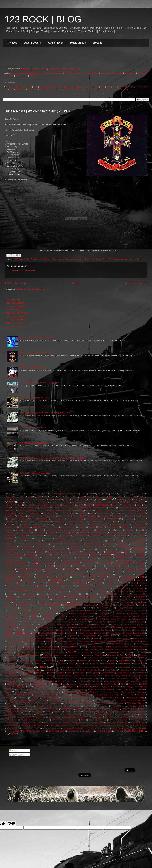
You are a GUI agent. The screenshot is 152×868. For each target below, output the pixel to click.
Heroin (38, 583)
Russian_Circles (10, 673)
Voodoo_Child (54, 717)
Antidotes (78, 510)
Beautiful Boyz (129, 519)
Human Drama (30, 586)
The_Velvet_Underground (50, 703)
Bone (114, 524)
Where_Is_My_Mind (138, 723)
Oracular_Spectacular (70, 647)
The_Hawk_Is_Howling (135, 698)
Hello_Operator (10, 583)
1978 (78, 87)
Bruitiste (40, 530)
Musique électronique (86, 633)
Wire (37, 728)
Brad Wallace (25, 527)
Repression (62, 664)
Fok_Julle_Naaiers (63, 566)
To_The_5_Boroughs (36, 709)
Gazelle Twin (51, 571)
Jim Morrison (30, 602)
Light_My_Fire (16, 616)
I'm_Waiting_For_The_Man (38, 591)
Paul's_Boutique (55, 649)
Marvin (35, 625)
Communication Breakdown (112, 538)
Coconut (141, 535)
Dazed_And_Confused (44, 547)
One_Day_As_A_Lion (49, 647)
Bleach (9, 524)
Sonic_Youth (83, 681)
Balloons (130, 516)
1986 (109, 87)
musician (61, 633)
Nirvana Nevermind (141, 638)
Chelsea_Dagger (116, 533)
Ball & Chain (92, 516)
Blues (49, 524)
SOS (107, 681)
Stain (65, 684)
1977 (72, 87)
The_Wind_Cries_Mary (25, 706)
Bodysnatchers (82, 524)
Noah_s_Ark (72, 641)
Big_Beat (98, 521)
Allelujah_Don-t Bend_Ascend (64, 508)
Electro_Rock (81, 555)
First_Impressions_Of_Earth (16, 566)
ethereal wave (106, 558)
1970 (35, 87)
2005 (72, 89)
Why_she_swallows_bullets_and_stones (92, 726)
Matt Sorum (71, 624)
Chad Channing (40, 533)
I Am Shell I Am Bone (86, 586)
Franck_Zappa (111, 566)
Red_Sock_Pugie (25, 664)
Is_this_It (60, 597)
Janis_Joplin (104, 599)
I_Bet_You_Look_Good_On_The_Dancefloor (30, 589)
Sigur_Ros (25, 678)
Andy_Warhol (10, 510)
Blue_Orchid (39, 524)
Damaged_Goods (11, 544)
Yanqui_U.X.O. (104, 728)
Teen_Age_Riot (130, 689)
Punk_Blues (143, 655)
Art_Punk (71, 513)
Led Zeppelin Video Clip (86, 613)
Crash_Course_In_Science (70, 541)
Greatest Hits (64, 577)
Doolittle (41, 552)
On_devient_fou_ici (31, 647)
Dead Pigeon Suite (73, 547)
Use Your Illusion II (60, 714)
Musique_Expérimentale (135, 633)
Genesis (65, 571)
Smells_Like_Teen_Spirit (13, 681)
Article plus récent (16, 283)
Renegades (51, 664)
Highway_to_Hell (66, 583)
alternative (84, 508)
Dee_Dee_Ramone (123, 546)
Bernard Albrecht (29, 521)
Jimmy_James (112, 602)
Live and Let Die (48, 616)
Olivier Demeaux (116, 644)
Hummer (41, 586)
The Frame (8, 695)
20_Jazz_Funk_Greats (37, 500)
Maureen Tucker (85, 624)
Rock (42, 667)
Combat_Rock (61, 538)
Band (138, 516)
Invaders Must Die (26, 597)
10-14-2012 (29, 494)
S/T (20, 673)
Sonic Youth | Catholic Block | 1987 (35, 398)
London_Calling (10, 619)
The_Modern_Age (55, 701)
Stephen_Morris (94, 684)
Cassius (119, 530)
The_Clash (9, 698)
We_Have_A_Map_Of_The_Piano (65, 720)
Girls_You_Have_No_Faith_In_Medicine (19, 574)
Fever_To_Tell (104, 563)
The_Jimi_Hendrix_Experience (17, 700)
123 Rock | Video (15, 300)
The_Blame (141, 695)
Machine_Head (140, 619)
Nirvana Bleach (109, 638)
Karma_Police (56, 608)
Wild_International (115, 726)
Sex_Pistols (15, 676)
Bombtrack (94, 524)
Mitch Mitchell (118, 627)
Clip (131, 535)
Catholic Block (130, 530)
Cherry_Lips (130, 533)
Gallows (110, 569)
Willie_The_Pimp (13, 728)
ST (50, 684)
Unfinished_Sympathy (137, 712)
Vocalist (142, 714)
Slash (105, 259)
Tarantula (94, 689)
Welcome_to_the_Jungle (132, 259)
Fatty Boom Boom (46, 563)
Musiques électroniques (16, 636)
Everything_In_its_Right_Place (15, 560)
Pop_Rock (9, 655)
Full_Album (85, 568)
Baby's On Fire (51, 516)
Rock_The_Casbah (70, 670)
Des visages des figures (36, 549)
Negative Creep (109, 636)
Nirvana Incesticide (124, 638)
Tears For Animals (106, 689)
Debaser (100, 547)
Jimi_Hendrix (61, 602)
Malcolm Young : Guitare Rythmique (74, 622)
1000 (38, 494)
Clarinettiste (96, 535)
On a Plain (18, 647)
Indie (83, 594)
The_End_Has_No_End (50, 698)
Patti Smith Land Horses (139, 647)
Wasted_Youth (140, 717)
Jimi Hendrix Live (46, 602)
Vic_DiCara (87, 714)
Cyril (118, 541)
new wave (60, 638)
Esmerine (94, 558)
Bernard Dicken (45, 521)
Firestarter (140, 563)
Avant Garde (10, 516)
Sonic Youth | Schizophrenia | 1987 (35, 473)
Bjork (116, 522)
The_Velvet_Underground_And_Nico (79, 703)
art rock (61, 513)
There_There (88, 706)
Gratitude (52, 577)
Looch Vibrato (24, 619)
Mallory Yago (95, 622)
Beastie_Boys (113, 519)
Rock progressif (75, 667)
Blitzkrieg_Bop (26, 524)
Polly (129, 652)
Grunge (103, 577)
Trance (26, 712)
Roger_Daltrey (111, 670)
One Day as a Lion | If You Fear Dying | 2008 (39, 383)
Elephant (141, 555)
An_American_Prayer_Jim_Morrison (132, 508)
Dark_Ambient (56, 544)
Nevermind (49, 638)
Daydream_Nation (26, 547)
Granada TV (41, 577)
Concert (20, 541)
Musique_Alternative (115, 633)
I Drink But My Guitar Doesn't (129, 586)
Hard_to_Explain (74, 580)
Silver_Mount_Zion (68, 678)
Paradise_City (109, 647)
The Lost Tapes (64, 695)
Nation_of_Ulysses (89, 636)
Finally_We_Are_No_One (123, 563)
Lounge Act (60, 619)
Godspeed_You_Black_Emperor (99, 574)
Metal (13, 627)
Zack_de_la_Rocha (135, 731)
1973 (54, 87)
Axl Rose (46, 259)
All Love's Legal (31, 508)
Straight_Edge (18, 687)
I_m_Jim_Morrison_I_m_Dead (15, 591)
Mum (28, 633)
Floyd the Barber (37, 566)
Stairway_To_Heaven (77, 684)
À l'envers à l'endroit (80, 502)
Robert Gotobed (11, 667)
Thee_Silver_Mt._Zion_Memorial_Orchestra (53, 706)
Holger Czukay (96, 583)
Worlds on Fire (81, 728)
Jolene (118, 605)
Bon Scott (104, 524)
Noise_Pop (123, 641)
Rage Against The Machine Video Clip (100, 658)
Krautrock (91, 611)
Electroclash (95, 555)
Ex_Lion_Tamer (52, 560)
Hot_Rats (133, 583)
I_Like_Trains (138, 588)
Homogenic (108, 583)
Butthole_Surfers (102, 530)
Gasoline (38, 572)
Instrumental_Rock (140, 594)
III (115, 591)
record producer (10, 664)
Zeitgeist (14, 734)
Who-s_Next (54, 726)
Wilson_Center (27, 728)
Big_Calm (108, 522)
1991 (139, 87)
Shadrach (50, 676)
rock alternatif (61, 667)
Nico (81, 638)
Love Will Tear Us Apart (86, 619)
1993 (5, 89)
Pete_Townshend (107, 649)
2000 (41, 89)
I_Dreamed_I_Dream (84, 589)
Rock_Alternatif (124, 667)
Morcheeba (127, 630)
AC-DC (80, 505)
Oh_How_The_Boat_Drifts (67, 644)
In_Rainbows (31, 594)
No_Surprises (50, 641)
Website (98, 43)
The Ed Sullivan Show (122, 692)
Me (120, 625)
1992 (145, 87)
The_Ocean (87, 701)
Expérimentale (126, 560)
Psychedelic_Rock (116, 655)
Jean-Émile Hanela (138, 600)
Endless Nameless (50, 558)
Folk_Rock (78, 566)
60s (46, 502)
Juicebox (37, 608)
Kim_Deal (120, 608)
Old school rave (100, 644)
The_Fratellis (101, 698)
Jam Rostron (140, 597)
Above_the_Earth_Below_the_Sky (47, 505)
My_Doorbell (39, 636)
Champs (52, 533)
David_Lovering (10, 547)
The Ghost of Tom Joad (23, 695)
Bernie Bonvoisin (77, 522)
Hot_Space (144, 583)
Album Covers (33, 43)
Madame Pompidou (11, 622)
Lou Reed (48, 619)
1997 (24, 89)
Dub (101, 552)
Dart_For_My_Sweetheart (73, 544)
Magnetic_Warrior (28, 622)
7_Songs (66, 502)
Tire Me (23, 709)
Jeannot (7, 602)
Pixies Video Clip (83, 652)
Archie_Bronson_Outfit (128, 510)
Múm (35, 633)
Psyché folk (100, 655)
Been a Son (141, 519)
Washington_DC (126, 717)
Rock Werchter (109, 667)
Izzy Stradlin (96, 259)
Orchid (84, 647)
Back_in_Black (79, 516)
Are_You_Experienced (31, 513)
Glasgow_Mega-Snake (45, 574)
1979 (84, 87)
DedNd (109, 547)
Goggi (119, 574)
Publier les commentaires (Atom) (31, 289)
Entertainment (82, 558)
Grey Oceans (91, 577)
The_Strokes (29, 703)
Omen (9, 647)
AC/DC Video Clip (102, 505)
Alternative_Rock (98, 508)
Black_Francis (142, 522)
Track (143, 709)
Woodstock (68, 728)
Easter (127, 552)
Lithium (26, 616)
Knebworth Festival (140, 608)
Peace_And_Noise (73, 649)
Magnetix (40, 622)
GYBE (142, 577)
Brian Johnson (113, 527)
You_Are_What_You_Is (56, 731)
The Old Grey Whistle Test (81, 695)
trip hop (58, 712)
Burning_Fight (88, 530)
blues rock (59, 524)
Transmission (37, 712)
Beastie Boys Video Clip (95, 519)
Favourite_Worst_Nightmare (67, 563)
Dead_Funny (88, 547)
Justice (45, 608)
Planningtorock (110, 652)
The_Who (8, 706)
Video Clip (108, 714)
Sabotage (28, 673)
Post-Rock (34, 655)
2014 (126, 89)
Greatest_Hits (77, 577)
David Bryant (123, 544)
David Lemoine (137, 544)
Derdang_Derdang (12, 549)
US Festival (29, 714)
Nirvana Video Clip (14, 641)
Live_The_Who (140, 616)
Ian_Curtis (54, 591)
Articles (14, 750)
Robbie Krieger (124, 663)
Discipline (90, 549)
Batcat (9, 519)
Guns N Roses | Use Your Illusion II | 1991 (38, 338)
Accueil (76, 283)
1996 (17, 89)
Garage (141, 569)
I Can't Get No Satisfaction (106, 586)
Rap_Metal (72, 661)
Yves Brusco (119, 731)
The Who (33, 76)
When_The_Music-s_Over (95, 723)
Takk (61, 689)
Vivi (135, 714)
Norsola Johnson (17, 644)
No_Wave (61, 641)
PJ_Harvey (96, 652)
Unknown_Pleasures (13, 714)
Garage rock (10, 571)
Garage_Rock (25, 571)
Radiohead (47, 658)
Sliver (107, 678)
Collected (38, 538)
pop (144, 652)
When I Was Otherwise (53, 723)
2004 (66, 89)
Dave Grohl (109, 544)
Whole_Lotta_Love (68, 726)
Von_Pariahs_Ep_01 (24, 717)
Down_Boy (64, 552)
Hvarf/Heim (68, 586)
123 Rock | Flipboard (16, 323)
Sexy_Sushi (26, 676)
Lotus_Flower (36, 619)
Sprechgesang (39, 684)
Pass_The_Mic (122, 647)
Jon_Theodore (129, 605)
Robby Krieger (139, 663)
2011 (108, 89)
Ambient (112, 508)
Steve (123, 684)
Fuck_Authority (50, 569)
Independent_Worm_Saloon (68, 594)
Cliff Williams (121, 535)
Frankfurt (124, 566)
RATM (104, 661)
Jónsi (140, 605)
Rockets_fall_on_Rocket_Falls (91, 670)
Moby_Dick (8, 630)
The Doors (94, 73)
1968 (23, 87)
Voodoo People (40, 717)
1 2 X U (19, 494)
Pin (52, 652)
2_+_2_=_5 (22, 500)
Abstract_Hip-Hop (69, 505)
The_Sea (123, 701)
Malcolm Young (52, 622)
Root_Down (141, 670)
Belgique (8, 522)
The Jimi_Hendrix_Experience (45, 695)
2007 (84, 89)
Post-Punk (21, 655)
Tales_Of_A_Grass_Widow (77, 689)
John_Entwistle (90, 605)
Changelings (63, 533)
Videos (78, 69)
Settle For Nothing (108, 673)
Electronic (106, 555)
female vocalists (89, 563)
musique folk (101, 633)
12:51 (46, 494)
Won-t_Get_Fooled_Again (52, 728)
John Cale (39, 605)
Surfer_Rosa (70, 687)
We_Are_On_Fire (11, 720)
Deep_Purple (140, 547)
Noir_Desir (111, 641)
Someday (61, 681)
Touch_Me (134, 709)
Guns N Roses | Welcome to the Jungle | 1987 (37, 111)
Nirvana (14, 73)
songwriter (71, 681)
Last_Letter (141, 611)
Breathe (92, 527)
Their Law (76, 706)
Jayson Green (117, 600)
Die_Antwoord (59, 549)
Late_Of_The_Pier (12, 613)
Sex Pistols (142, 73)
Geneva (93, 572)
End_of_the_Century (31, 558)
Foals (49, 566)
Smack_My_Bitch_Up (137, 678)
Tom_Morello (53, 709)
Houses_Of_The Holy (15, 586)
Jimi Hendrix (106, 73)
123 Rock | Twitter (15, 310)
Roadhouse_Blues (109, 664)
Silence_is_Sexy (51, 678)
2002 (54, 89)
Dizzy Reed (123, 549)
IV (102, 597)
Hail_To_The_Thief (12, 580)
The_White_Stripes (136, 703)
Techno (119, 689)
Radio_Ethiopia (34, 658)
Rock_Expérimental (12, 670)
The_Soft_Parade (14, 703)
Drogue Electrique (90, 552)
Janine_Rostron (10, 600)
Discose (102, 549)
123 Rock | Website (16, 303)
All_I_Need (45, 508)
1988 (121, 87)
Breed (101, 527)
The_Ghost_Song (116, 698)
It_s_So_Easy (93, 597)
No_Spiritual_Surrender (33, 641)
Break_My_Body (52, 527)
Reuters (80, 664)
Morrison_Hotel (140, 630)
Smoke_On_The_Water (33, 681)
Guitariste (114, 577)
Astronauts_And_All (104, 513)
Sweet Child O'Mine (85, 687)
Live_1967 (61, 616)
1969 (29, 87)
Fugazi (60, 569)
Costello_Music (50, 541)
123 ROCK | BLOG (43, 19)
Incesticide (52, 594)
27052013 (37, 502)
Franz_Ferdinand (138, 566)
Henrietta (30, 583)
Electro (56, 555)
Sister (90, 678)
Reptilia (72, 664)
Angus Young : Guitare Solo (60, 510)
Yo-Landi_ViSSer (14, 731)
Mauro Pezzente (101, 624)
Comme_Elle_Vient (93, 538)
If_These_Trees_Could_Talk (81, 591)
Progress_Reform (73, 655)
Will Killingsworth (141, 726)
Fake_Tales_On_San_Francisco (16, 563)
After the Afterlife (128, 505)
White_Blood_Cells (11, 726)
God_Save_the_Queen (74, 574)
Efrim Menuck (139, 552)
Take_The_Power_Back (37, 689)
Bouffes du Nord (11, 527)
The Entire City (139, 692)
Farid (33, 563)
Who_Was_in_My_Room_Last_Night (34, 726)
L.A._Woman (116, 611)
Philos (18, 652)
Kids (95, 608)
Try (110, 712)
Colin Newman (25, 538)
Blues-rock (70, 524)
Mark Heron (125, 622)
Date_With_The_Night (93, 544)
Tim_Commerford (136, 706)
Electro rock (68, 555)
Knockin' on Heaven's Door (18, 611)
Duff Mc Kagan (57, 259)
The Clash (48, 73)
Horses (125, 583)
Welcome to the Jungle (98, 720)
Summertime (58, 687)
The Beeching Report (34, 692)
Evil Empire (36, 560)
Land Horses (129, 611)
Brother (18, 530)
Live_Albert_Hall (85, 616)
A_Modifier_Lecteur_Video (133, 502)
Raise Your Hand (24, 661)
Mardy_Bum (114, 622)
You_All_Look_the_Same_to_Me (34, 731)
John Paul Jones (72, 605)
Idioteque (65, 591)
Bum (78, 530)
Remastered (39, 663)
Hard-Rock (88, 580)
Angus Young (41, 510)
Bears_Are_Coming (57, 519)
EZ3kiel (141, 560)
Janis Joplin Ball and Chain (40, 600)
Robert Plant (27, 667)
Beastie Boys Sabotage (75, 519)
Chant (73, 533)
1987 (115, 87)
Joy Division (70, 73)
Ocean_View (40, 644)
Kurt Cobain (102, 610)
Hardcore (98, 580)
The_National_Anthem (72, 701)
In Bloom (10, 594)
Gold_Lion (129, 574)
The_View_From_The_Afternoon (110, 703)
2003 (60, 89)
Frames (99, 566)
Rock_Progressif (52, 670)
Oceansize (51, 644)
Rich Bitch (96, 664)
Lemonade (118, 613)
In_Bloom (19, 594)
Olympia (130, 644)
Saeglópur (60, 673)
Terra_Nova (19, 692)
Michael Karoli (43, 627)
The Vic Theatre (129, 695)
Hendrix (21, 583)
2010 (102, 89)
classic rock (108, 535)
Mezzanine (22, 627)
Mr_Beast (8, 633)
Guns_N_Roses (72, 259)
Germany (118, 572)
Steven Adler (114, 259)
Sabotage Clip (40, 673)
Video (98, 714)
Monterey (76, 630)
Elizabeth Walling (12, 558)
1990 (133, 87)
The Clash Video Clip (89, 692)
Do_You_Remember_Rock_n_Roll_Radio (19, 552)
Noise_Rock (135, 641)
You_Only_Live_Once (104, 731)
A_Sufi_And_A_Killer (13, 505)
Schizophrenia (79, 673)
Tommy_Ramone (82, 709)
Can (112, 530)
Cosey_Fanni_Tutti (34, 541)
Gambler (119, 569)
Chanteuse (83, 533)
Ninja (88, 638)
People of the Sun (90, 650)
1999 (36, 89)
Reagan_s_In (140, 661)
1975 (60, 87)
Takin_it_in (52, 689)
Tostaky (124, 709)
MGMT (32, 627)
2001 (48, 89)
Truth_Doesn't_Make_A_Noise (95, 712)
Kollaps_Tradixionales (56, 611)
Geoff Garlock (105, 572)
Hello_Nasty (140, 580)
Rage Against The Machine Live (69, 658)
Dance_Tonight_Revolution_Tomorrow (34, 544)
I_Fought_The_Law (121, 589)
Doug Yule (52, 552)
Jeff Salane (17, 602)
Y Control (93, 728)
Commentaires (17, 755)
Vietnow (120, 714)
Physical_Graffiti (30, 652)
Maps (104, 622)
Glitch (59, 574)
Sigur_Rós (37, 678)
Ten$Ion (142, 689)
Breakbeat (82, 527)
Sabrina (51, 673)
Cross (110, 541)
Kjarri (128, 608)
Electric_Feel (30, 555)
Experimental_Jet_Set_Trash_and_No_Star (79, 560)
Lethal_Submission (132, 613)
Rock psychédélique (92, 667)
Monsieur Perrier (64, 630)
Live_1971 (72, 616)
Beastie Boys (130, 73)
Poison (122, 652)
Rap (62, 661)
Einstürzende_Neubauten (13, 555)
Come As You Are (76, 538)
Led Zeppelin (82, 73)
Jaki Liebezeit (127, 597)
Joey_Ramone (139, 602)
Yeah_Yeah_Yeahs (121, 728)
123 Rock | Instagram (16, 316)
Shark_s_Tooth (79, 676)
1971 (41, 87)
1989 (127, 87)
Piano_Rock (44, 652)
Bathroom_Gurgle (21, 519)
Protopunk (87, 655)
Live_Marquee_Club (102, 616)
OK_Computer (85, 644)
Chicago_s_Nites (11, 535)
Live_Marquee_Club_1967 (122, 616)
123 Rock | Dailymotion (17, 313)
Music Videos (78, 43)
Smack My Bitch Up (119, 678)
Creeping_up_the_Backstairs (94, 541)
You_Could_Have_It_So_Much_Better (80, 731)
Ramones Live (51, 661)
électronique (130, 555)
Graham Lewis (27, 577)
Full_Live (101, 569)
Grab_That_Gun (11, 577)
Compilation (9, 541)
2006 (78, 89)
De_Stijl (59, 547)
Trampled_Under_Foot (12, 712)
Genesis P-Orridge (79, 572)
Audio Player (55, 43)
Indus (102, 594)
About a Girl (28, 505)
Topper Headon (113, 709)
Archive (142, 511)
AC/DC (18, 76)
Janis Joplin (9, 76)
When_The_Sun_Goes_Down (117, 723)
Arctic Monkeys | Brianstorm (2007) (35, 443)
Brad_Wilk (37, 527)
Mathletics (60, 625)
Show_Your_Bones (11, 678)
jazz (127, 600)
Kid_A (88, 608)
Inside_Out (125, 594)
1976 (66, 87)
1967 (17, 87)
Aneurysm (22, 511)
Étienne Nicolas (123, 558)
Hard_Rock (85, 259)
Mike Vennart (105, 627)
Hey (45, 583)
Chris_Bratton (53, 535)
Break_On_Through (68, 527)
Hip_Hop (81, 583)
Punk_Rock (12, 658)
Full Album (70, 569)
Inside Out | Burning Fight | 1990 (34, 368)
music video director (48, 633)
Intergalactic (12, 597)
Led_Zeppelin (104, 613)
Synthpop (127, 687)
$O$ (11, 494)
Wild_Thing (129, 726)
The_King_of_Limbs (39, 701)
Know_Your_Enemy (38, 611)
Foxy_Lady (89, 566)
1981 (96, 87)
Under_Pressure (120, 712)
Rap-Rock (83, 661)
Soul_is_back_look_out (120, 681)
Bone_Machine (124, 524)
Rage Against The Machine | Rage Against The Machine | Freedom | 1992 (52, 458)
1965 (11, 87)
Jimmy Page (96, 602)
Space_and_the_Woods (139, 681)
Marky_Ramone (11, 624)
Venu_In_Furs (75, 714)
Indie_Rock (92, 594)
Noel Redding (84, 641)
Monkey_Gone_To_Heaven (46, 630)
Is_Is (51, 597)
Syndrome (116, 687)
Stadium (57, 684)
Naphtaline (72, 636)
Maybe (114, 625)
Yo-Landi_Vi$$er (140, 728)
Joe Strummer (125, 602)
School (90, 673)
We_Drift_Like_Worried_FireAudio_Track (35, 720)
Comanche (48, 538)
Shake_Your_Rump (64, 676)
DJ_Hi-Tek (139, 549)
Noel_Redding (98, 641)
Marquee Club (25, 625)
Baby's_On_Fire (64, 516)
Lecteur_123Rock (48, 613)
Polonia (137, 652)
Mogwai (18, 630)
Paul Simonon (41, 650)
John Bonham (24, 605)
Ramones (58, 73)
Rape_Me (94, 661)
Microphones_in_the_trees (88, 627)
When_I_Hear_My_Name (73, 723)
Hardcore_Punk (111, 580)
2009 (96, 89)
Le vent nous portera (30, 613)
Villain (128, 714)
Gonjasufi (140, 574)
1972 (48, 87)
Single (81, 678)
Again (139, 505)
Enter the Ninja (67, 558)
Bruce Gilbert (29, 530)
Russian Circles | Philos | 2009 (33, 428)
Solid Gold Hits (50, 681)
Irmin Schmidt (41, 597)
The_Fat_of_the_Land (83, 698)
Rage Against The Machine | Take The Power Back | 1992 (45, 413)
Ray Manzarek (125, 661)
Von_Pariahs (9, 717)
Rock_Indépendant (32, 670)
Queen (23, 658)
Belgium (16, 522)
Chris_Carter (66, 535)
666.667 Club (55, 502)
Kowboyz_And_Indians (76, 611)
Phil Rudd (9, 652)
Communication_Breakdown (135, 538)
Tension (8, 692)
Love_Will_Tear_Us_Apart (107, 619)
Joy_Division (26, 608)
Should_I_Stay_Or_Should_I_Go (133, 676)
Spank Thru (25, 684)
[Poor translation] (11, 824)
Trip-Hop (68, 712)
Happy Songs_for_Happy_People (35, 580)
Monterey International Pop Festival (97, 630)
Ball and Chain (104, 516)
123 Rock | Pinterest (16, 326)
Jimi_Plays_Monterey (79, 602)
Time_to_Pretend (11, 709)
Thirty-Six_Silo (102, 706)
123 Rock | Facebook (16, 306)
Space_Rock (12, 684)
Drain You (76, 552)
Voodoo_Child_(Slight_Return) (73, 717)
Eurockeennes (139, 558)
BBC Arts (43, 519)
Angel (30, 511)
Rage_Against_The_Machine (132, 658)
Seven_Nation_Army (125, 673)
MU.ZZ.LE (19, 633)
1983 (60, 497)
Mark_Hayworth (138, 622)
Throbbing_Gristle (118, 706)
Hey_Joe (53, 583)
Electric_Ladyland (44, 555)
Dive (111, 549)
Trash (49, 712)
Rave (112, 661)
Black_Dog (131, 522)
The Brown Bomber (71, 692)
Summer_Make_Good (42, 687)
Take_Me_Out (21, 689)
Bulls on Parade (68, 530)
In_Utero (42, 594)
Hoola (117, 583)
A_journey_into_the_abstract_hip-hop (104, 502)
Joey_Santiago (10, 605)
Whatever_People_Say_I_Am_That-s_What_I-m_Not (23, 723)
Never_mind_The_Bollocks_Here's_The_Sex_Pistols (23, 638)
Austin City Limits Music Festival (133, 513)
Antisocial (90, 511)
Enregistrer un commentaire (23, 271)
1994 (12, 89)
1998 (29, 89)
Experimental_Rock (107, 560)
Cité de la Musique (81, 535)
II (110, 591)
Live (34, 616)
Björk (123, 522)
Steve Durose (133, 684)
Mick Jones (72, 627)
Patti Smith (118, 73)
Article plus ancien (136, 283)
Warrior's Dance (111, 717)
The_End (35, 698)
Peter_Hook (140, 649)
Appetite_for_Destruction (30, 259)
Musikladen (71, 633)
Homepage (26, 69)
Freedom (21, 569)
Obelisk (30, 644)
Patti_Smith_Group (26, 650)
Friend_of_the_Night (34, 569)
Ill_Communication (125, 591)
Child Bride (24, 535)
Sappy (69, 673)
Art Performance (49, 513)
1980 (90, 87)
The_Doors (22, 698)
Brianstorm (126, 527)
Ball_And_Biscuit (118, 516)
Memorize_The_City (131, 625)
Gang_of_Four (130, 569)
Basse (145, 516)
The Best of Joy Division (53, 692)
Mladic (143, 627)
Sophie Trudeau (97, 681)
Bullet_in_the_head (53, 530)
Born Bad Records (138, 524)
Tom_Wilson (67, 709)
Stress (30, 687)
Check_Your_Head (99, 533)
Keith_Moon (77, 608)
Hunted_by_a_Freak (54, 586)
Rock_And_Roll (139, 667)
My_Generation (56, 636)
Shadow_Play (39, 676)
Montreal (117, 630)
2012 (114, 89)
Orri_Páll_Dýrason (95, 647)
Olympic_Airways (141, 644)
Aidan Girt (17, 508)
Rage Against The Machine (31, 73)
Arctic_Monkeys (12, 513)
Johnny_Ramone (106, 605)
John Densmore (54, 605)
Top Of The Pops (97, 709)
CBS (140, 530)
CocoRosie (9, 538)
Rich (87, 664)
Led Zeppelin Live (67, 613)
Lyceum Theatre (125, 619)
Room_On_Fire (127, 670)
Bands (44, 69)
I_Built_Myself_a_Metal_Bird (61, 589)
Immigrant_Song (142, 591)
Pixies (71, 652)
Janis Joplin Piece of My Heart (64, 600)
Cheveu (141, 533)
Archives (12, 43)
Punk (131, 655)
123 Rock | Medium (16, 320)
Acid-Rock (116, 505)
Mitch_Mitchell (131, 627)
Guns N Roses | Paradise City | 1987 (36, 353)
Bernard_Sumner (61, 521)
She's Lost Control (112, 676)
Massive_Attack (47, 624)
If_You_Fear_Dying (100, 591)
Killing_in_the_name (106, 608)
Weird (83, 720)
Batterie (33, 519)
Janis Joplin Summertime (87, 600)
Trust (25, 76)
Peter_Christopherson (124, 650)
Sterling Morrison (111, 684)
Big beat (88, 522)
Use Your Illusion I (43, 714)
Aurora (116, 513)
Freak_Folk (9, 569)
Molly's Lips (29, 630)
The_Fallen (66, 698)
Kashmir (67, 608)
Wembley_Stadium (138, 720)
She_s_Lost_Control (95, 676)
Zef (6, 734)
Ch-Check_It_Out (24, 533)
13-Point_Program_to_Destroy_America (65, 494)
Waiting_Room (97, 717)
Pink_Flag (60, 652)
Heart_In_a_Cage (126, 580)
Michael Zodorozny (58, 627)
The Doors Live (106, 692)
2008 (90, 89)
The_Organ (99, 700)
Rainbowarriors (10, 661)
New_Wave (71, 638)
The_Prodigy (111, 700)
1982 (102, 87)
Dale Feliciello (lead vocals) (134, 541)
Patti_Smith (12, 649)
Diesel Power (77, 549)
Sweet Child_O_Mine (102, 687)
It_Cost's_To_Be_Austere (76, 597)
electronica (119, 555)
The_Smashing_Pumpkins (138, 701)
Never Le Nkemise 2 (133, 636)
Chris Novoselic (37, 535)
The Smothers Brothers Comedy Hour (107, 695)
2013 (120, 89)
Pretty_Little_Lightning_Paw (53, 655)
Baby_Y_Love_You (36, 516)
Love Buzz (71, 619)
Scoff (97, 673)
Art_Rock (83, 513)
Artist (92, 513)
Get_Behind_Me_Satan (135, 571)
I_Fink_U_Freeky (103, 589)
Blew (17, 524)
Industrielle (112, 594)
